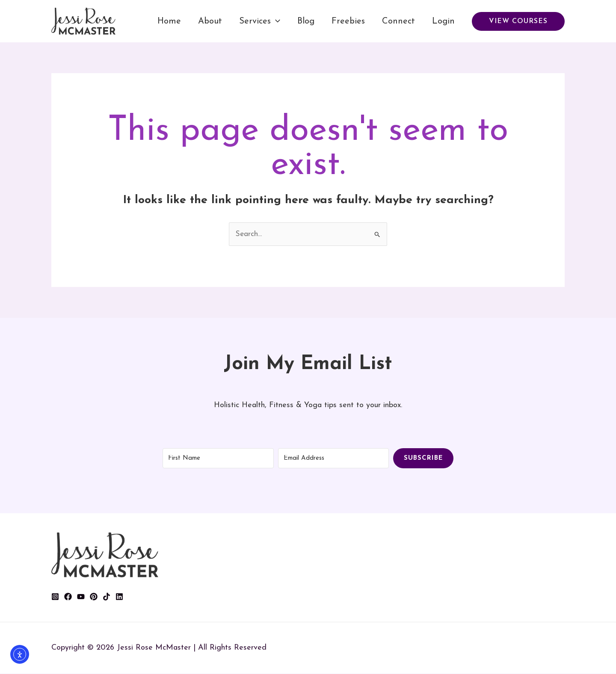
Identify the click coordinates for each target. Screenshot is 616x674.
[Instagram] (55, 597)
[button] (518, 21)
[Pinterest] (94, 597)
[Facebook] (68, 597)
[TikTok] (107, 597)
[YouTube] (81, 597)
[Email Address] (334, 458)
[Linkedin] (119, 597)
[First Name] (218, 458)
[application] (275, 21)
